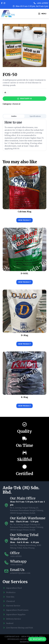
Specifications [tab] (35, 116)
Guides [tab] (14, 116)
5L (5, 92)
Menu (42, 14)
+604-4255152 (42, 3)
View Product (24, 220)
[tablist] (24, 116)
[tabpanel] (24, 135)
